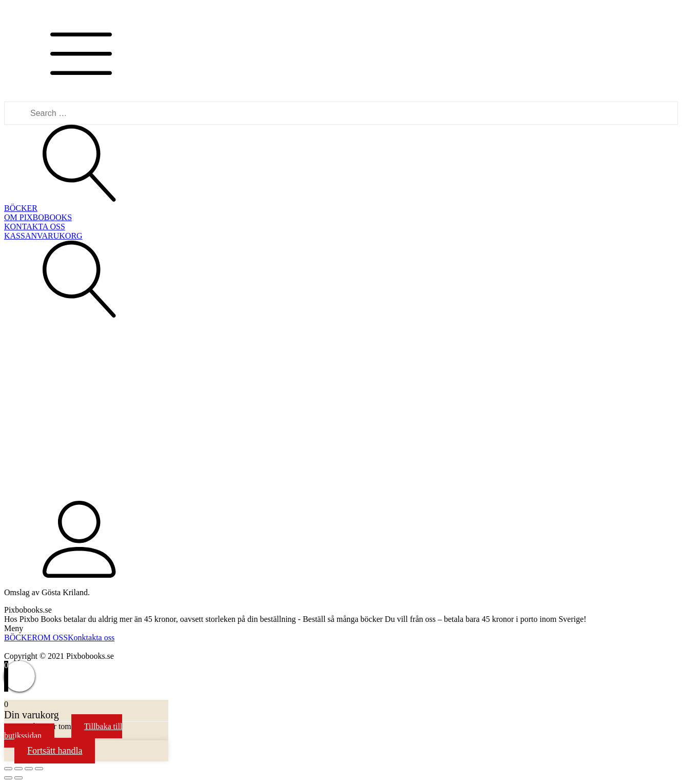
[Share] (18, 769)
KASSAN (21, 236)
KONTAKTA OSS (35, 227)
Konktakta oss (91, 638)
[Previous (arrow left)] (8, 778)
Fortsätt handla (55, 751)
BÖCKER (21, 208)
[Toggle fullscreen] (29, 769)
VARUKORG (60, 236)
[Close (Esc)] (8, 769)
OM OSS (53, 638)
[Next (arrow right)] (18, 778)
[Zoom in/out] (39, 769)
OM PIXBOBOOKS (38, 217)
